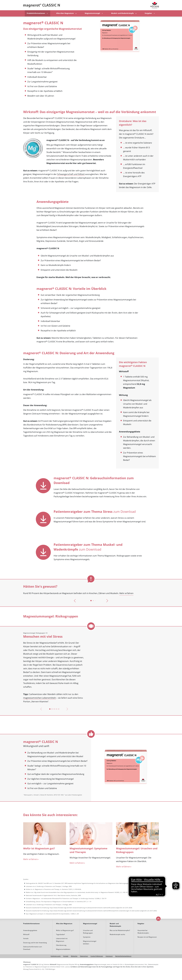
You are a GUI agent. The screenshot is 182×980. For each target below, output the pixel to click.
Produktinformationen (36, 13)
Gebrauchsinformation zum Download (33, 948)
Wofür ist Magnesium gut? (65, 930)
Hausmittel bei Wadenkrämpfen (143, 932)
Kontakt (66, 956)
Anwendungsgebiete (30, 930)
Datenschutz (84, 956)
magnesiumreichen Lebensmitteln (40, 698)
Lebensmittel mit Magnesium (62, 940)
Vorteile (26, 939)
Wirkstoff (26, 934)
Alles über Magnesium (65, 13)
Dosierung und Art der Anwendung (35, 943)
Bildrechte (74, 956)
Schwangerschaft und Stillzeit (71, 174)
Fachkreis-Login (56, 956)
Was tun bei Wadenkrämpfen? (120, 930)
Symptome (87, 937)
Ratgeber (148, 13)
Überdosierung (61, 945)
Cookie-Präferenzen (97, 956)
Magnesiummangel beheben (90, 943)
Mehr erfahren (126, 593)
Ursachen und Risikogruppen (88, 932)
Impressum (109, 956)
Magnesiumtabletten (63, 949)
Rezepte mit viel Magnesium (147, 937)
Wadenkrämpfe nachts (117, 934)
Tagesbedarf (60, 934)
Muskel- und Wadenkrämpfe (122, 13)
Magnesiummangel (92, 13)
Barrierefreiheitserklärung (123, 956)
